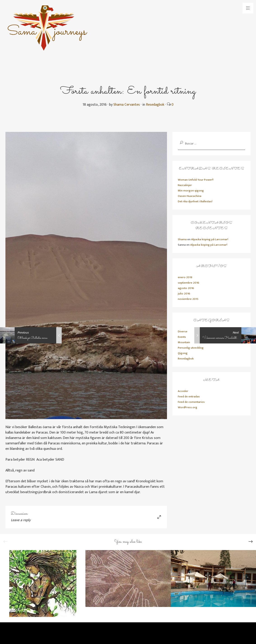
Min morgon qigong (191, 191)
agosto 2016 (186, 288)
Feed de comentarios (191, 402)
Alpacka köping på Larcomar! (210, 239)
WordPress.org (188, 407)
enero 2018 (185, 277)
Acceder (183, 391)
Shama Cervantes (127, 105)
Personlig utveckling (191, 348)
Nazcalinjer (185, 185)
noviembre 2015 (188, 299)
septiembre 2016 (189, 283)
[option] (43, 583)
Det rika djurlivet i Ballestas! (195, 201)
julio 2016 (184, 294)
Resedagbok (155, 105)
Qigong (183, 353)
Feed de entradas (189, 397)
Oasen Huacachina (190, 196)
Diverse (183, 331)
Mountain (184, 342)
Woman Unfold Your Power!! (196, 180)
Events (182, 337)
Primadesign (54, 635)
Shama (182, 239)
